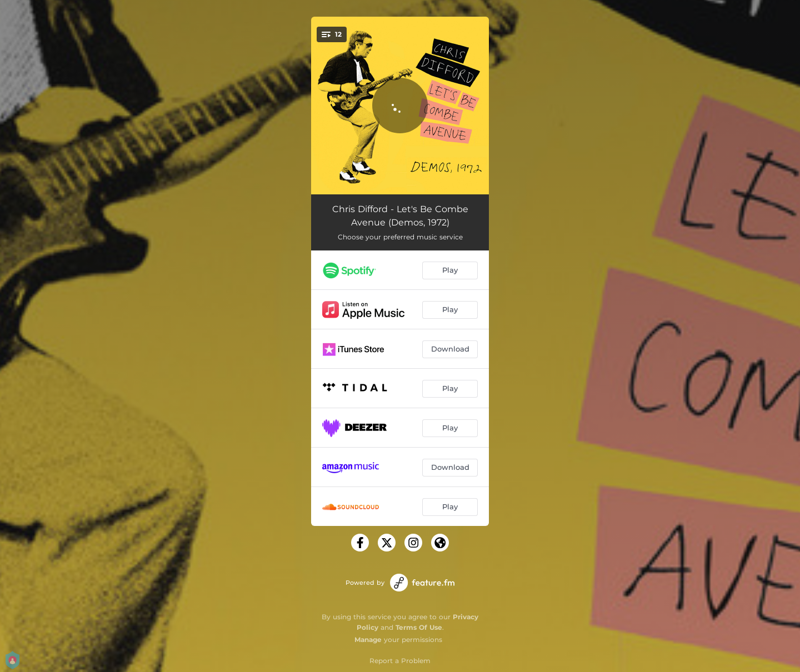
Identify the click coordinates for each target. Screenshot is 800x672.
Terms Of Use (419, 627)
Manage (368, 640)
